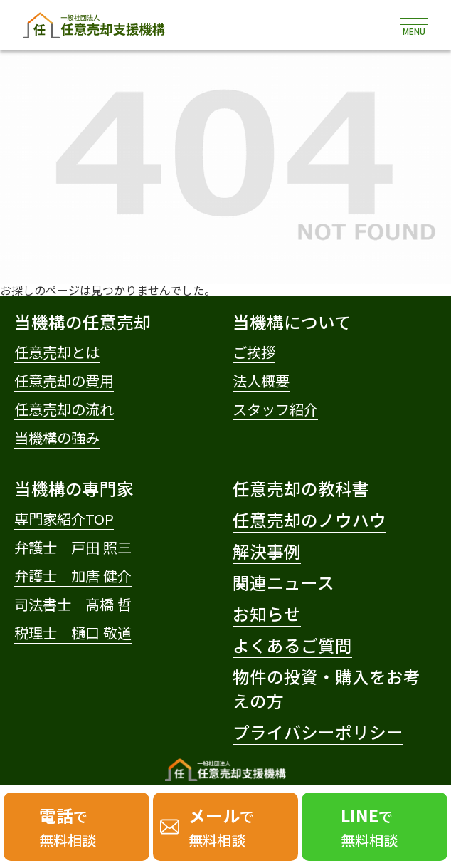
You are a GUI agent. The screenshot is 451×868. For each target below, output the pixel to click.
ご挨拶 (254, 352)
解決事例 (267, 551)
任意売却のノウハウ (309, 520)
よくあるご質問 (292, 645)
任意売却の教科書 (301, 488)
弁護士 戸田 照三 (73, 547)
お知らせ (267, 614)
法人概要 (261, 380)
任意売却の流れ (64, 409)
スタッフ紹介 (275, 409)
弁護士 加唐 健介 (73, 575)
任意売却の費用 (64, 380)
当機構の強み (57, 437)
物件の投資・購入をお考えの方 (327, 689)
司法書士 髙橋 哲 (73, 604)
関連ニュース (283, 582)
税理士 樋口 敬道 (73, 632)
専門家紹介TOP (64, 518)
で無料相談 (68, 826)
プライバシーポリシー (318, 732)
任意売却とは (57, 352)
